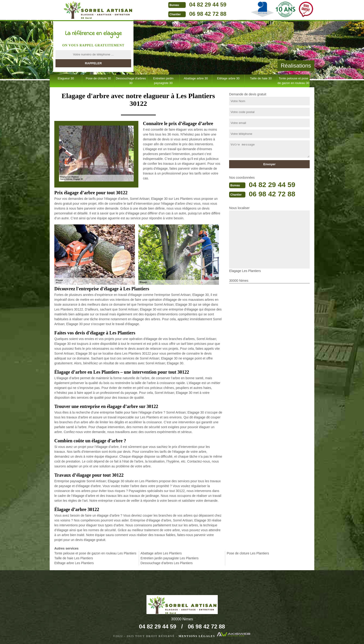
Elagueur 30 (66, 78)
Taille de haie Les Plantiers (74, 558)
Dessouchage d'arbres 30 (131, 81)
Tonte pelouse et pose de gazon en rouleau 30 (294, 81)
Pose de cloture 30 (98, 78)
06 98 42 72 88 (208, 14)
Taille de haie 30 (261, 78)
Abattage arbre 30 (196, 78)
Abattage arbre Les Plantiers (161, 553)
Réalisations (296, 66)
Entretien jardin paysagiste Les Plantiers (169, 558)
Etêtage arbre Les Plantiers (74, 563)
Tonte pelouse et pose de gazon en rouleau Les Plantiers (95, 553)
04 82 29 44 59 (208, 5)
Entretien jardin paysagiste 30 (163, 81)
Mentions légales (197, 636)
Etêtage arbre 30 (228, 78)
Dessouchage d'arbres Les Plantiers (166, 563)
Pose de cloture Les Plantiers (248, 553)
